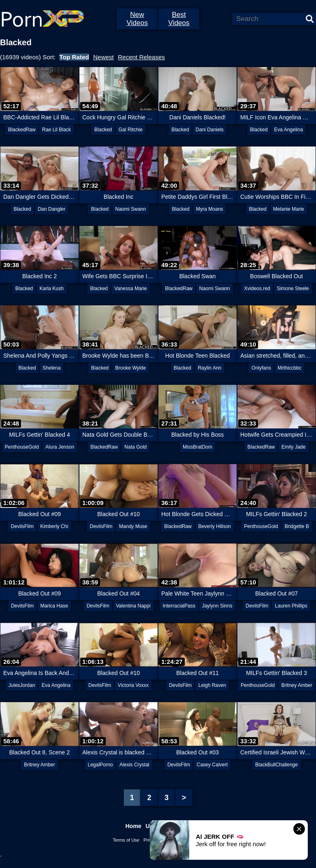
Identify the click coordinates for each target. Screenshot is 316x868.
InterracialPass (179, 606)
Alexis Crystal (134, 765)
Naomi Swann (131, 209)
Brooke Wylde (131, 368)
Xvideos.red (257, 289)
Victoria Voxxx (133, 685)
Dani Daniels (209, 130)
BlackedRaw (22, 130)
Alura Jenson (60, 447)
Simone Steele (293, 289)
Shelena (51, 368)
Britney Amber (297, 685)
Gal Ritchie (131, 130)
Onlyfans (261, 368)
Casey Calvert (212, 765)
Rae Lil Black (56, 130)
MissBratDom (197, 447)
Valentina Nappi (133, 606)
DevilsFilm (22, 526)
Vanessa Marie (131, 289)
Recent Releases (142, 57)
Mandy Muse (133, 526)
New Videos (137, 19)
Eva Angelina (288, 130)
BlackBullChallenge (276, 765)
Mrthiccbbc (290, 368)
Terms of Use (126, 840)
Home (134, 826)
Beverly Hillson (215, 526)
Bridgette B (297, 526)
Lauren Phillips (291, 606)
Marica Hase (54, 606)
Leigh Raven (212, 685)
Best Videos (179, 19)
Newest (103, 57)
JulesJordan (22, 685)
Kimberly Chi (54, 526)
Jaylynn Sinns (217, 606)
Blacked (103, 130)
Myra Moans (209, 209)
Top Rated (74, 57)
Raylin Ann (210, 368)
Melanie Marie (289, 209)
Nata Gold (135, 447)
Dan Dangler (52, 209)
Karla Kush (52, 289)
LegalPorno (100, 765)
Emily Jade (294, 447)
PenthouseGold (22, 447)
